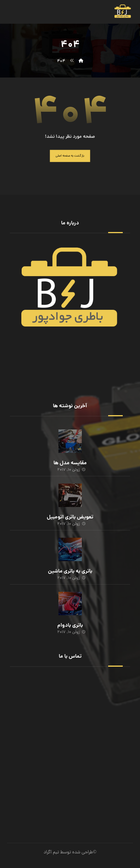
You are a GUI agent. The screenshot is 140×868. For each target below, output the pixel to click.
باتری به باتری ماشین (70, 571)
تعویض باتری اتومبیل (70, 517)
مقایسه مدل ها (70, 463)
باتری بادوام (70, 626)
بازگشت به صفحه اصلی (70, 156)
